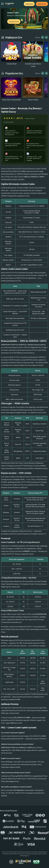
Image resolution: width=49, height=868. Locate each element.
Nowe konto (42, 4)
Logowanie (29, 4)
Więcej (38, 37)
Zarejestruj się (14, 21)
